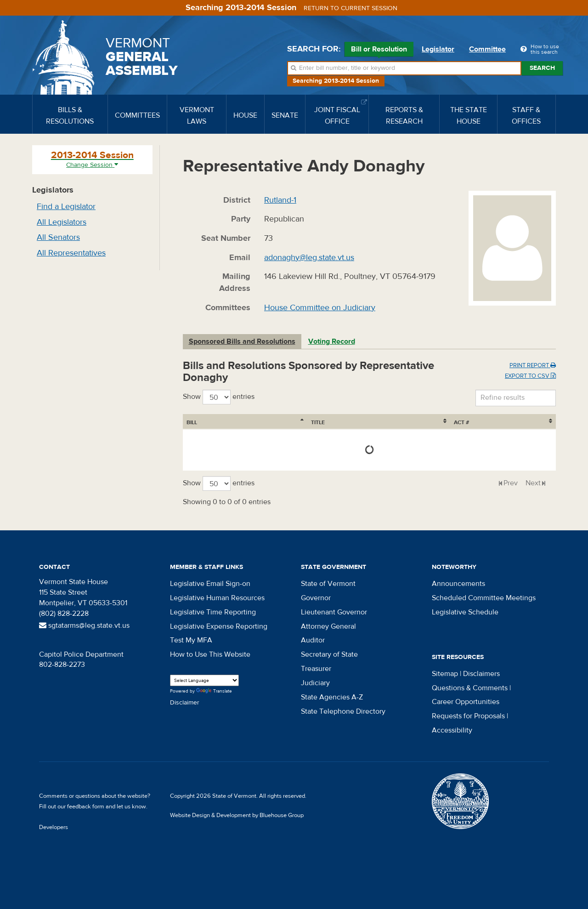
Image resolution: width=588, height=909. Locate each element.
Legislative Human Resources (217, 598)
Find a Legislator (66, 207)
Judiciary (315, 683)
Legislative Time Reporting (213, 612)
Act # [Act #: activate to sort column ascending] (529, 422)
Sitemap (445, 674)
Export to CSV (530, 376)
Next (533, 483)
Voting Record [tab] (332, 341)
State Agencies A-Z (332, 697)
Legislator (438, 49)
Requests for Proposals (468, 716)
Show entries (219, 397)
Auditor (313, 640)
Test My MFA (191, 640)
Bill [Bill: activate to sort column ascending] (192, 422)
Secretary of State (329, 654)
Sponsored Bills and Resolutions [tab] (242, 341)
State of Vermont (328, 584)
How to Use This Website (210, 654)
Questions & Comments (470, 688)
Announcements (458, 584)
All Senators (58, 237)
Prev (511, 483)
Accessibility (452, 730)
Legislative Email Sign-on (210, 584)
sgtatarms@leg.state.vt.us (84, 625)
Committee (487, 49)
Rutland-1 (280, 200)
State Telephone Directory (343, 711)
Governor (316, 598)
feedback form (86, 807)
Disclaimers (481, 674)
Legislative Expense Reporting (219, 626)
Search (542, 68)
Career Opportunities (466, 702)
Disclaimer (185, 703)
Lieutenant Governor (334, 612)
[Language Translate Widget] (204, 680)
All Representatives (71, 253)
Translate (214, 691)
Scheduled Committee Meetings (484, 598)
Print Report (533, 365)
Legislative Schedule (465, 612)
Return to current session (351, 8)
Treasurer (316, 669)
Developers (54, 827)
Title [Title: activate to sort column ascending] (238, 422)
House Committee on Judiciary (320, 308)
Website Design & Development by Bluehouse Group (237, 815)
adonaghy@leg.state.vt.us (309, 258)
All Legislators (62, 222)
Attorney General (328, 626)
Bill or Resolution (379, 51)
